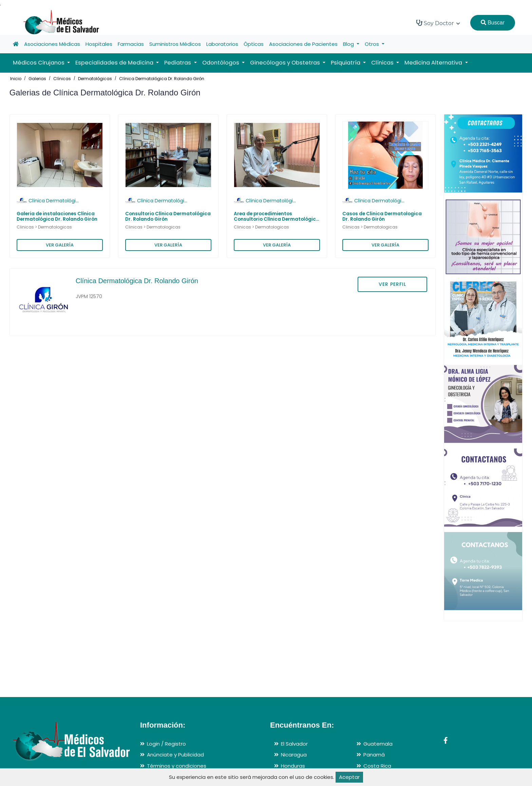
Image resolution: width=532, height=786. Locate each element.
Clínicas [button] (383, 63)
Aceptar (349, 777)
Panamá (374, 755)
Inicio (16, 79)
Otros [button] (373, 44)
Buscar (493, 23)
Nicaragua (294, 755)
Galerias (37, 79)
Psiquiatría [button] (346, 63)
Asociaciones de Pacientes (303, 44)
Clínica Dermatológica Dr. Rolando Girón (162, 79)
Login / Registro (166, 744)
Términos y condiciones (177, 766)
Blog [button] (349, 44)
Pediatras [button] (178, 63)
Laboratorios (222, 44)
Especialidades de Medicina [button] (115, 63)
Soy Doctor (438, 23)
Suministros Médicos (175, 44)
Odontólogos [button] (221, 63)
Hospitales (99, 44)
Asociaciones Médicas (52, 44)
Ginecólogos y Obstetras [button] (286, 63)
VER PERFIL (392, 284)
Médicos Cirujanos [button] (39, 63)
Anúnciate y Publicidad (175, 755)
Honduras (293, 766)
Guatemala (378, 744)
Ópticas (254, 44)
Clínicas (62, 79)
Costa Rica (377, 766)
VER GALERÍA (60, 245)
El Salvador (294, 744)
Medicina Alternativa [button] (434, 63)
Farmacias (131, 44)
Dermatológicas (95, 79)
